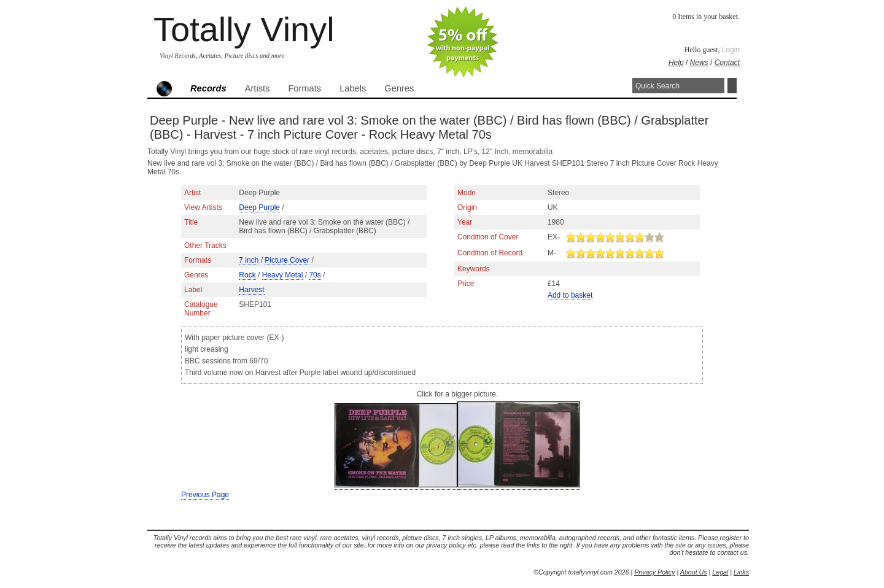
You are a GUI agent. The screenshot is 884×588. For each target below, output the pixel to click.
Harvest (251, 290)
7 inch (249, 260)
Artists (258, 88)
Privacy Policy (654, 572)
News (699, 63)
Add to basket (570, 295)
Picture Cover (287, 260)
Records (208, 88)
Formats (304, 88)
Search (732, 86)
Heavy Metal (283, 275)
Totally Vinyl (244, 29)
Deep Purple (259, 207)
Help (676, 63)
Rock (247, 275)
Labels (353, 88)
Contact (727, 63)
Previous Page (205, 495)
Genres (399, 88)
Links (741, 572)
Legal (720, 572)
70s (315, 275)
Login (731, 50)
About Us (694, 572)
